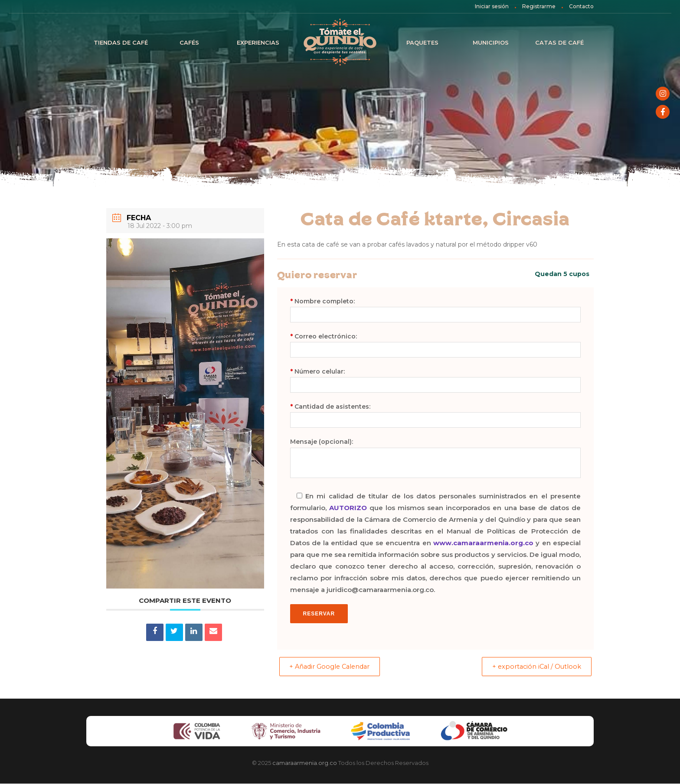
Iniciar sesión (492, 6)
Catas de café (559, 42)
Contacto (581, 6)
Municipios (491, 42)
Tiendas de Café (121, 42)
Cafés (189, 42)
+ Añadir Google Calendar (334, 667)
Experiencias (258, 42)
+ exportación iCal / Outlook (533, 667)
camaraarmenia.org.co (305, 763)
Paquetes (422, 42)
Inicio (340, 42)
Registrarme (539, 6)
